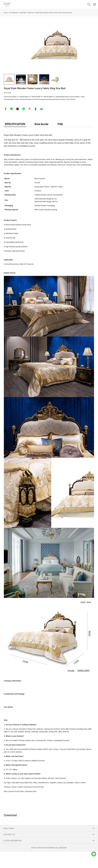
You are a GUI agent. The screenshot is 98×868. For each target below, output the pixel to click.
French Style (8, 845)
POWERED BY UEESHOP (57, 864)
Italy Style (23, 13)
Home (6, 13)
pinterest (30, 125)
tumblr (36, 125)
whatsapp (24, 125)
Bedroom (31, 13)
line (12, 125)
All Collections (14, 13)
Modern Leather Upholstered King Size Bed (28, 803)
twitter (18, 125)
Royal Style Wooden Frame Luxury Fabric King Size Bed (53, 13)
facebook (6, 125)
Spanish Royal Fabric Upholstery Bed (22, 808)
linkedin (42, 125)
